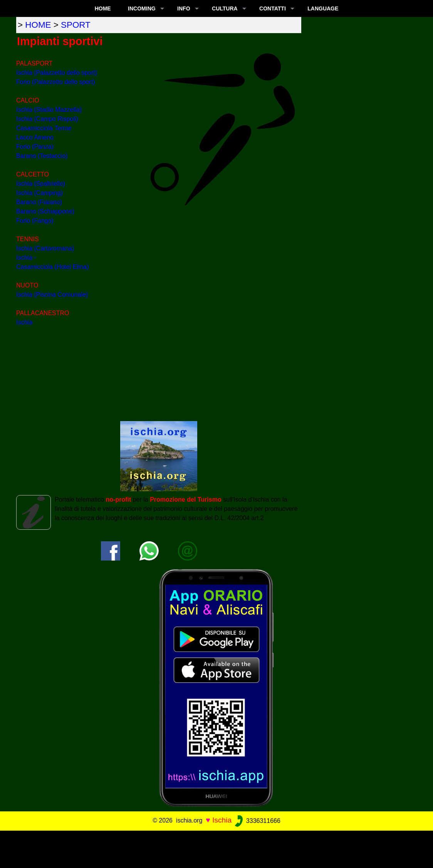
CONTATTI (273, 8)
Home (103, 8)
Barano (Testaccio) (42, 156)
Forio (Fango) (35, 221)
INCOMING (142, 8)
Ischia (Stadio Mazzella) (49, 110)
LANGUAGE (323, 8)
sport (76, 25)
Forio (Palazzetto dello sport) (56, 82)
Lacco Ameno (35, 137)
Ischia (24, 322)
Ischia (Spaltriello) (41, 184)
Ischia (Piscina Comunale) (52, 295)
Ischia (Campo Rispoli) (47, 119)
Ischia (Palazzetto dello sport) (57, 73)
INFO (184, 8)
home (38, 25)
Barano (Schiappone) (45, 211)
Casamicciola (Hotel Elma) (53, 267)
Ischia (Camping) (39, 193)
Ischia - (26, 258)
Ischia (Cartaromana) (45, 248)
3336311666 (257, 821)
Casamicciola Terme (44, 128)
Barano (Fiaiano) (39, 202)
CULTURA (225, 8)
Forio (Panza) (35, 147)
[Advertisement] (216, 848)
